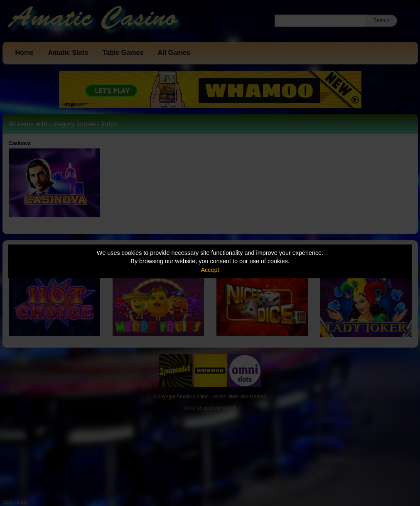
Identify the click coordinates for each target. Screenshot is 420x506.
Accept (210, 270)
